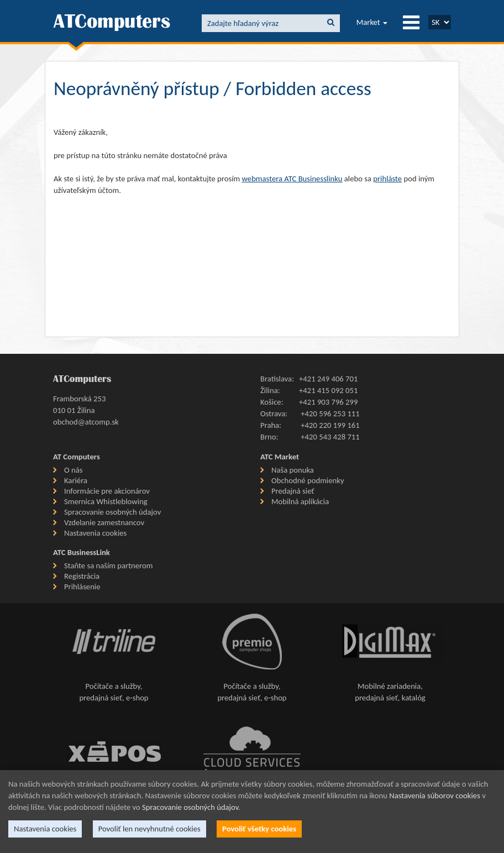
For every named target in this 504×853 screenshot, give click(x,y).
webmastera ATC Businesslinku (292, 179)
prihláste (387, 179)
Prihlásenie (82, 587)
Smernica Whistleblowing (106, 501)
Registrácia (82, 576)
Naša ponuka (293, 470)
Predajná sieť (293, 491)
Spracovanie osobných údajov (112, 512)
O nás (73, 470)
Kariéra (76, 480)
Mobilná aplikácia (300, 501)
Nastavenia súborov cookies (435, 796)
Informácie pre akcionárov (107, 491)
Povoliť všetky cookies (259, 829)
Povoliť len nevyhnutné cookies (149, 829)
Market (372, 22)
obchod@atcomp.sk (86, 422)
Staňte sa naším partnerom (108, 566)
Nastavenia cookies (95, 533)
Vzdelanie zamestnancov (104, 522)
